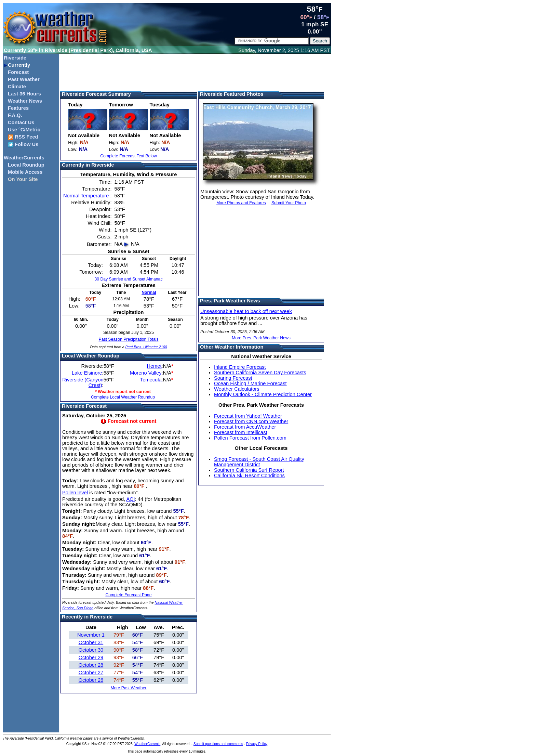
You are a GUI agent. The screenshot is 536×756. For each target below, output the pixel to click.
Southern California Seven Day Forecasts (260, 373)
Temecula (151, 380)
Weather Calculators (237, 389)
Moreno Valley (146, 373)
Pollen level (75, 493)
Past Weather (24, 79)
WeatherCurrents (24, 158)
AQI (130, 499)
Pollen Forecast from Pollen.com (250, 438)
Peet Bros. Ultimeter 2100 (146, 347)
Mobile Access (25, 172)
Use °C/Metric (24, 130)
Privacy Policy (257, 744)
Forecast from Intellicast (241, 432)
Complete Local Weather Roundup (123, 397)
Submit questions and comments (218, 744)
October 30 (91, 650)
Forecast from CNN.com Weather (251, 421)
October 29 (91, 657)
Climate (17, 87)
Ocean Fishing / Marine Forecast (250, 383)
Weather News (25, 101)
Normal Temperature (86, 196)
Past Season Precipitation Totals (128, 339)
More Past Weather (128, 688)
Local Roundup (26, 165)
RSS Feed (23, 137)
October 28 (91, 665)
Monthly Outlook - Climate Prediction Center (263, 394)
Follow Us (23, 145)
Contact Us (21, 122)
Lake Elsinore (87, 373)
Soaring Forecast (233, 378)
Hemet (154, 366)
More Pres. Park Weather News (261, 338)
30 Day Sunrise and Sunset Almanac (128, 279)
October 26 (91, 680)
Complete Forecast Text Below (128, 156)
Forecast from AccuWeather (245, 427)
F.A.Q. (15, 115)
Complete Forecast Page (128, 595)
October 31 (91, 642)
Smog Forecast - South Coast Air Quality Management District (259, 462)
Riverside (15, 58)
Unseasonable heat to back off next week (246, 311)
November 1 (91, 635)
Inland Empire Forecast (240, 367)
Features (18, 108)
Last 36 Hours (24, 94)
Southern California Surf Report (249, 470)
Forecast (18, 72)
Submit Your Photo (289, 203)
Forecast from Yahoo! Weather (248, 416)
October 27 (91, 673)
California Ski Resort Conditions (249, 475)
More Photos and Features (241, 203)
